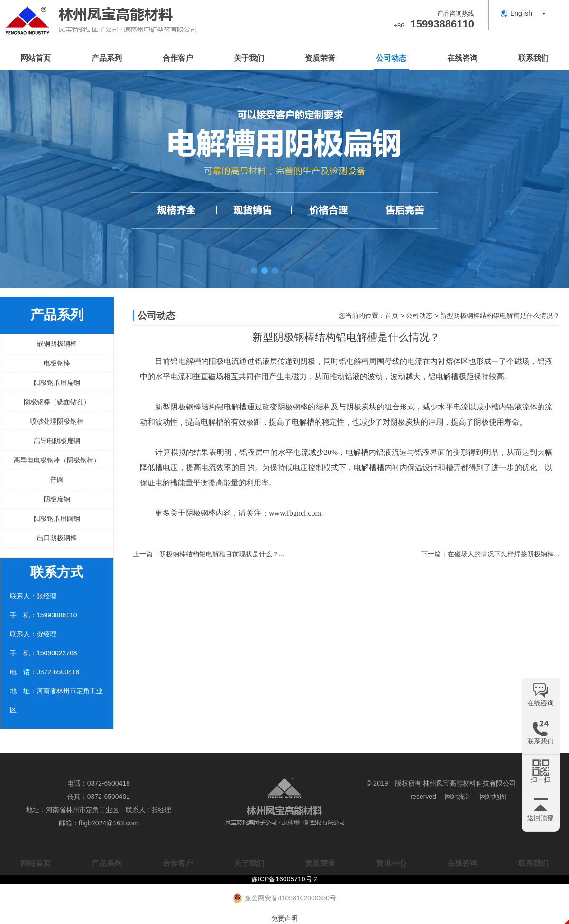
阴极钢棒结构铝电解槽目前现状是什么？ (219, 554)
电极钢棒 (57, 363)
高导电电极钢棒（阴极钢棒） (57, 460)
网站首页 (36, 58)
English (521, 13)
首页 (392, 316)
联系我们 (533, 58)
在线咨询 (462, 58)
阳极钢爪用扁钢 (57, 382)
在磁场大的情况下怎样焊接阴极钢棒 (501, 554)
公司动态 (391, 58)
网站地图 (493, 797)
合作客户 (178, 58)
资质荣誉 (320, 58)
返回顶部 (541, 818)
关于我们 (249, 58)
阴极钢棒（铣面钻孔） (57, 402)
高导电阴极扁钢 (57, 441)
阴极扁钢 (57, 499)
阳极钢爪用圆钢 (57, 518)
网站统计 (458, 797)
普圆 (57, 480)
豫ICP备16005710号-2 (284, 879)
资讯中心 (391, 863)
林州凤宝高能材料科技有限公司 (469, 783)
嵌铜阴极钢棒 (57, 344)
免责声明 (284, 918)
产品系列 (107, 58)
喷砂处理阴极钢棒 (57, 421)
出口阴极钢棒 (57, 538)
